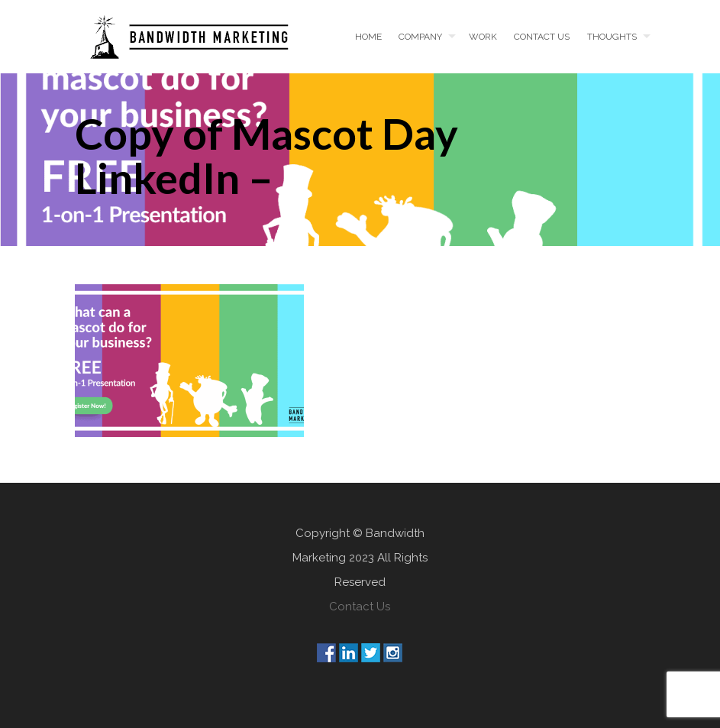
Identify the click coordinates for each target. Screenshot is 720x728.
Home (368, 37)
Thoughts (612, 37)
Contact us (542, 37)
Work (483, 37)
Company (420, 37)
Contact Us (360, 607)
